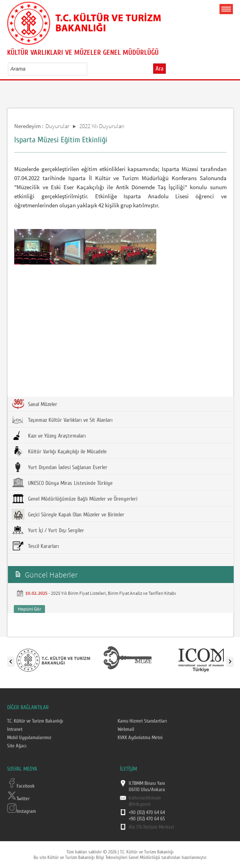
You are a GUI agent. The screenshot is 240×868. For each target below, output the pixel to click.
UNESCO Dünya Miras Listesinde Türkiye (62, 483)
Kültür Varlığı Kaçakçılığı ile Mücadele (59, 451)
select (89, 69)
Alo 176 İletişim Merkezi (151, 827)
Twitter (18, 799)
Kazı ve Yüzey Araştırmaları (49, 436)
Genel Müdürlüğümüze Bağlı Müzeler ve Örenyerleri (75, 499)
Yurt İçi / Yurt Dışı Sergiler (48, 530)
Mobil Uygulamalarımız (29, 738)
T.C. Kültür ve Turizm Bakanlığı (35, 721)
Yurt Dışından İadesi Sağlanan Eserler (60, 467)
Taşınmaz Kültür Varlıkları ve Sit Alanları (62, 420)
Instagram (22, 811)
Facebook (21, 786)
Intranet (15, 729)
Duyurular (57, 126)
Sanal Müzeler (35, 404)
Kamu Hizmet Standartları (142, 721)
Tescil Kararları (35, 546)
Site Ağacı (17, 746)
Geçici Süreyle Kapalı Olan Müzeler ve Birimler (68, 514)
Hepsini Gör (29, 609)
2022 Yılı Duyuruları (102, 126)
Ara (159, 69)
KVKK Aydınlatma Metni (140, 738)
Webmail (126, 729)
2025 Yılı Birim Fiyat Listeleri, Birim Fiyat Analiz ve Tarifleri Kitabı (113, 593)
